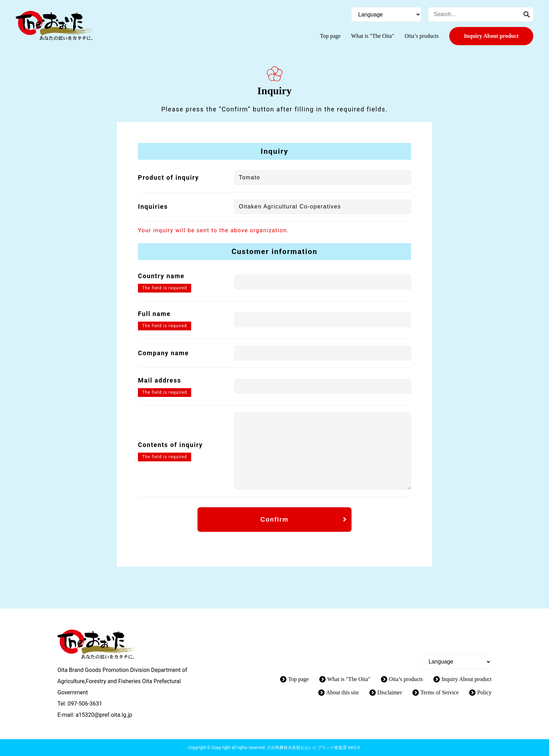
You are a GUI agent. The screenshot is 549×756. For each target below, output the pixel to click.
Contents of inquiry (170, 445)
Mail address (159, 380)
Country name (161, 276)
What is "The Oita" (373, 36)
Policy (484, 692)
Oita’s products (422, 36)
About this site (343, 692)
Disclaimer (390, 692)
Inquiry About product (491, 36)
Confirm (274, 520)
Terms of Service (440, 692)
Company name (163, 353)
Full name (154, 314)
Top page (330, 36)
